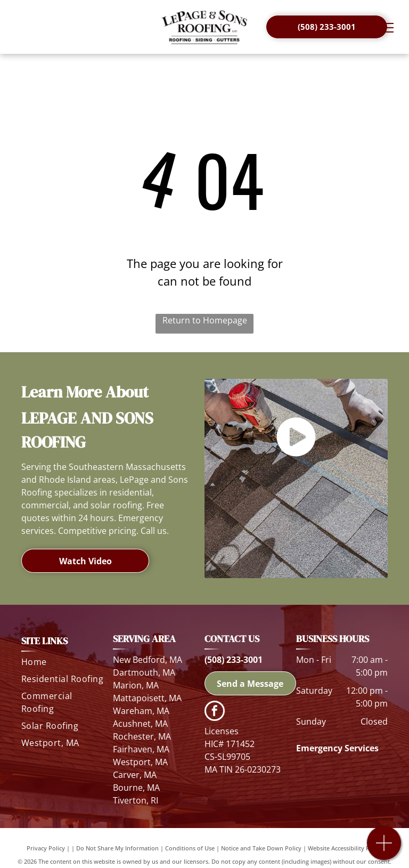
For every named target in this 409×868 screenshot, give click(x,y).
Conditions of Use (190, 848)
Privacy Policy (46, 848)
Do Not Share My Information (117, 848)
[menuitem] (63, 664)
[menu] (386, 28)
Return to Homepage (205, 320)
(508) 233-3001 (234, 660)
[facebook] (215, 712)
